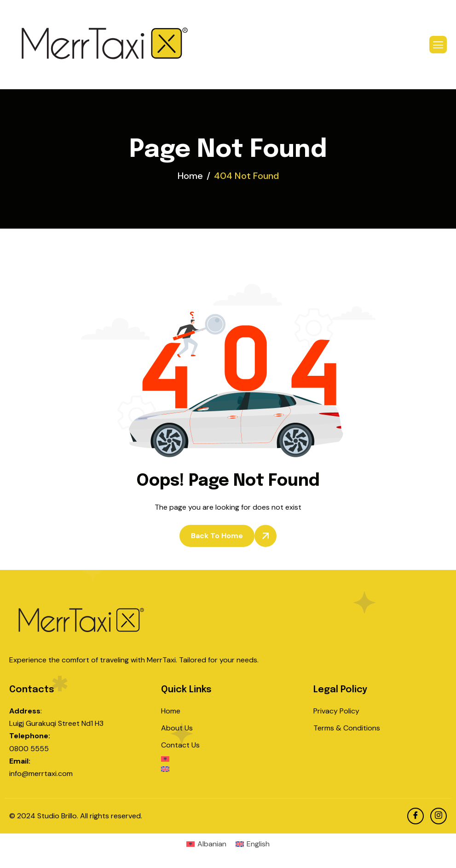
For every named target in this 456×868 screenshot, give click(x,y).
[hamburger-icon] (438, 45)
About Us (177, 728)
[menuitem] (228, 761)
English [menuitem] (258, 844)
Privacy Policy (336, 711)
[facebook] (416, 816)
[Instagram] (439, 816)
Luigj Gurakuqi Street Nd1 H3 (56, 723)
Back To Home (217, 536)
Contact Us (180, 745)
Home (171, 711)
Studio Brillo (57, 816)
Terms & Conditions (347, 728)
